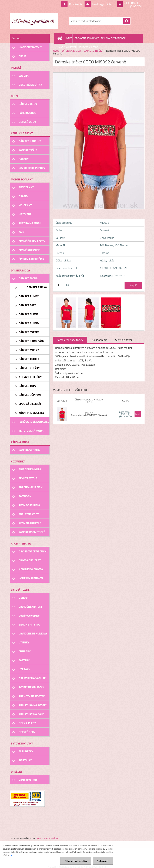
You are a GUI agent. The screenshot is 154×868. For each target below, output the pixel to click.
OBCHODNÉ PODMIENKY (87, 38)
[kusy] (60, 285)
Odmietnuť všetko (76, 861)
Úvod (56, 51)
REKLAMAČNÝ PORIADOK (113, 38)
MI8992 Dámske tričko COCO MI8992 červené (89, 414)
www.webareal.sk (48, 838)
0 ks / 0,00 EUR (133, 3)
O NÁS (69, 38)
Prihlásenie (76, 4)
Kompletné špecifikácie (70, 340)
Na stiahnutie (99, 340)
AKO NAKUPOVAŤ (68, 47)
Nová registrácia (101, 4)
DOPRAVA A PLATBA (88, 47)
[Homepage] (61, 38)
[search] (126, 21)
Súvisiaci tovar (124, 340)
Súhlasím (103, 861)
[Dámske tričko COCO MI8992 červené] (66, 298)
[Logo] (34, 21)
